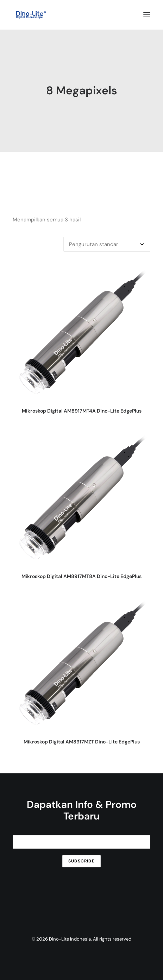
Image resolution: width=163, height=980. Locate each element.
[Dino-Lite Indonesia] (31, 15)
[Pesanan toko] (107, 244)
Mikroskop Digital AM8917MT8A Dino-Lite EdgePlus (81, 576)
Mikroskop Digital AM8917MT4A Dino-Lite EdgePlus (82, 411)
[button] (147, 15)
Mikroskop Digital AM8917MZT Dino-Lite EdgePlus (82, 742)
